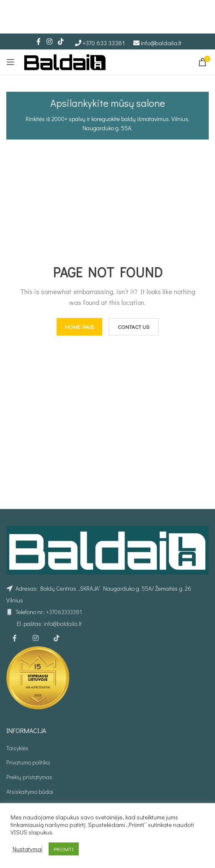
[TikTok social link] (61, 41)
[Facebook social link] (39, 41)
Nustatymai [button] (27, 849)
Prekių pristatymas (29, 777)
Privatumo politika (28, 762)
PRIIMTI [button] (64, 849)
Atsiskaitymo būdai (30, 792)
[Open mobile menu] (10, 62)
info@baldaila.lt (161, 43)
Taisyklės (17, 748)
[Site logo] (65, 61)
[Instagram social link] (49, 41)
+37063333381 (64, 612)
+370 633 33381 (104, 43)
